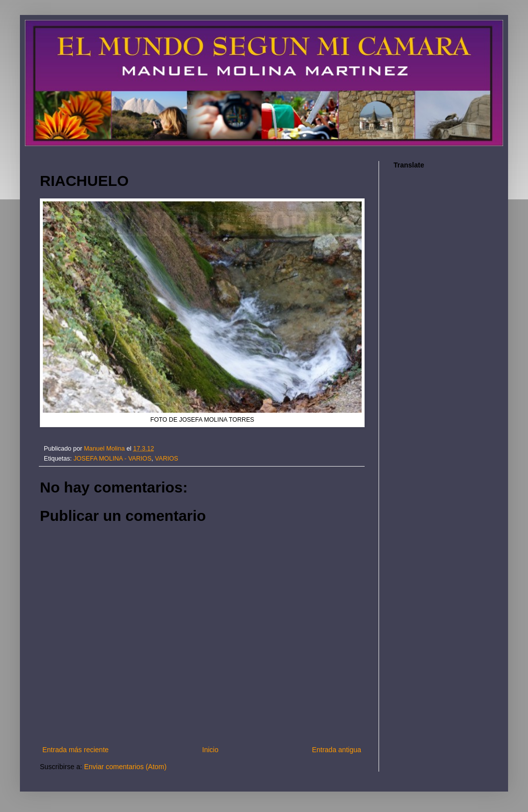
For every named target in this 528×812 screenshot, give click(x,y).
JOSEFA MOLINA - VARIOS (113, 459)
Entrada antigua (336, 750)
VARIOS (167, 459)
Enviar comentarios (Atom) (126, 767)
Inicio (210, 750)
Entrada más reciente (75, 750)
